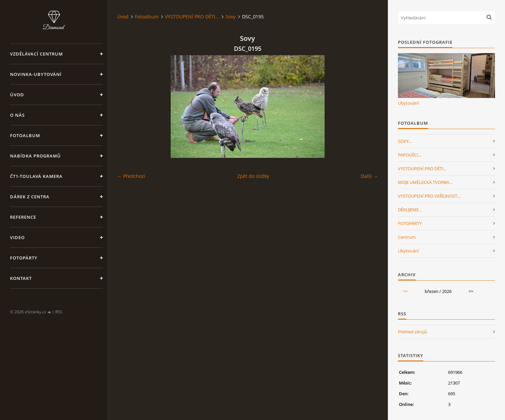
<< (405, 291)
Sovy (231, 17)
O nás (17, 115)
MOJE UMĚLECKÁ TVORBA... (425, 182)
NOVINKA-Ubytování (36, 74)
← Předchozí (131, 176)
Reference (23, 217)
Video (17, 237)
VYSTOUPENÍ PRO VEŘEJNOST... (429, 196)
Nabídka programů (35, 156)
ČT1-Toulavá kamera (36, 176)
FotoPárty (24, 258)
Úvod (17, 95)
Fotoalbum (25, 135)
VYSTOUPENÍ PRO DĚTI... (192, 17)
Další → (369, 176)
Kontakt (21, 278)
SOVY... (405, 141)
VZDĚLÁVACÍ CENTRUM (36, 54)
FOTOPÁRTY (410, 223)
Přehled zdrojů (412, 332)
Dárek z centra (30, 197)
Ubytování (408, 103)
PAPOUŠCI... (410, 155)
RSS (59, 312)
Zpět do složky (253, 176)
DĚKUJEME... (410, 210)
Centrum (407, 237)
